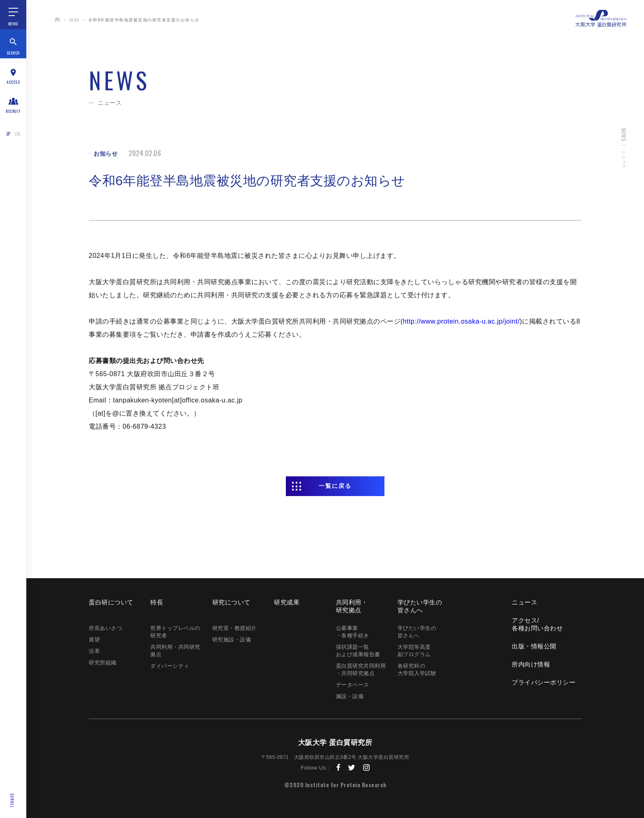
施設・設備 (350, 696)
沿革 (94, 651)
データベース (353, 685)
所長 (105, 628)
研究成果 (287, 602)
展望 (94, 640)
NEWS (74, 20)
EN (18, 134)
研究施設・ (232, 640)
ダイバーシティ (170, 666)
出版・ (534, 646)
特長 (157, 602)
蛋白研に (111, 602)
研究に (231, 602)
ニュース (524, 602)
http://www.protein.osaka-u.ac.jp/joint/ (461, 321)
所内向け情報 (531, 664)
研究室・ (235, 628)
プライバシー (544, 682)
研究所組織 (103, 663)
